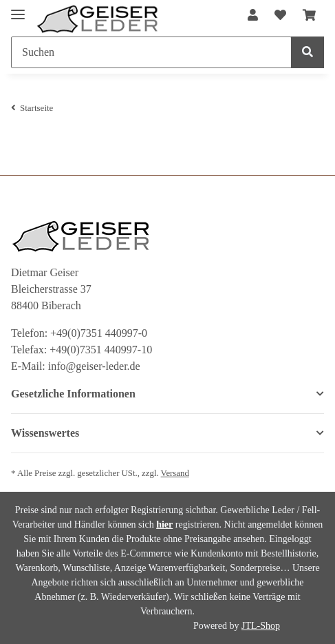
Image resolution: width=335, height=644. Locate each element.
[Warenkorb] (309, 16)
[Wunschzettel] (280, 16)
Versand (175, 473)
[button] (253, 16)
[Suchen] (151, 52)
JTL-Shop (261, 626)
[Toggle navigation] (18, 9)
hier (164, 524)
